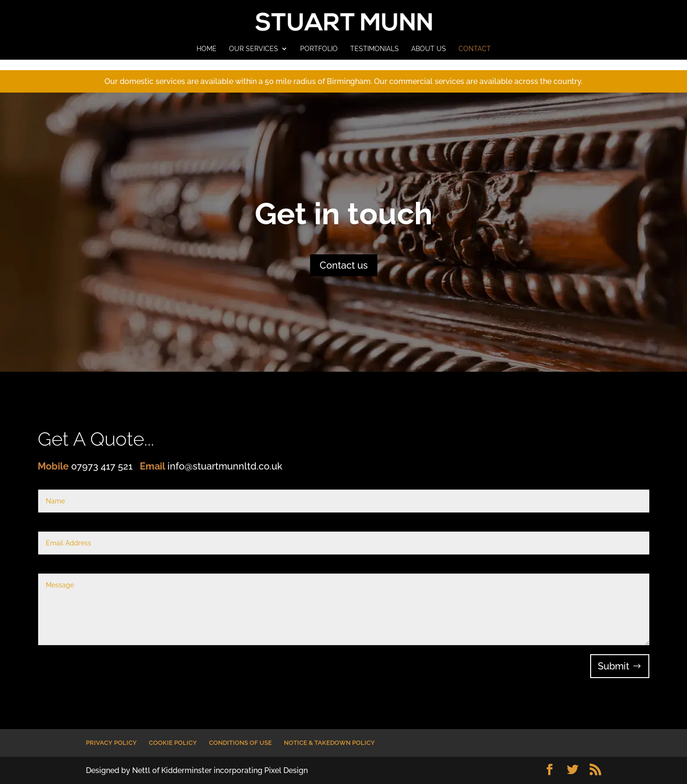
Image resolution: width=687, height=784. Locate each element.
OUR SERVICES (254, 49)
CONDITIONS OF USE (240, 743)
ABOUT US (429, 49)
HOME (207, 49)
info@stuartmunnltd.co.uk (225, 466)
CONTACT (475, 49)
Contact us (344, 265)
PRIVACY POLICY (111, 743)
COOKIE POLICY (173, 743)
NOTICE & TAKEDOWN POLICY (329, 743)
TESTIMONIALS (375, 49)
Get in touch (344, 214)
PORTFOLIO (319, 49)
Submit (614, 666)
